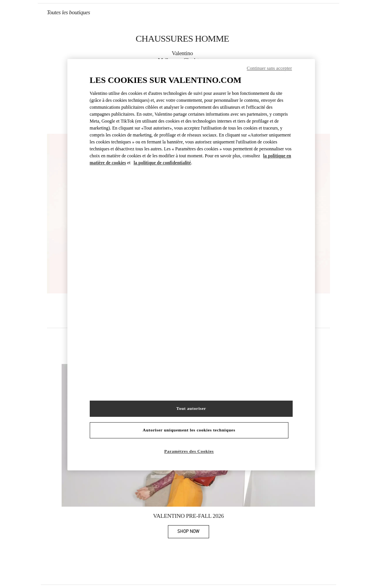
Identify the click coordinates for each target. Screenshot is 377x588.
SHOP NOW (193, 533)
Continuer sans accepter (269, 68)
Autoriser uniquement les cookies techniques (189, 430)
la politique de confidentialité (162, 163)
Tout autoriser (191, 408)
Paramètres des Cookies (189, 451)
